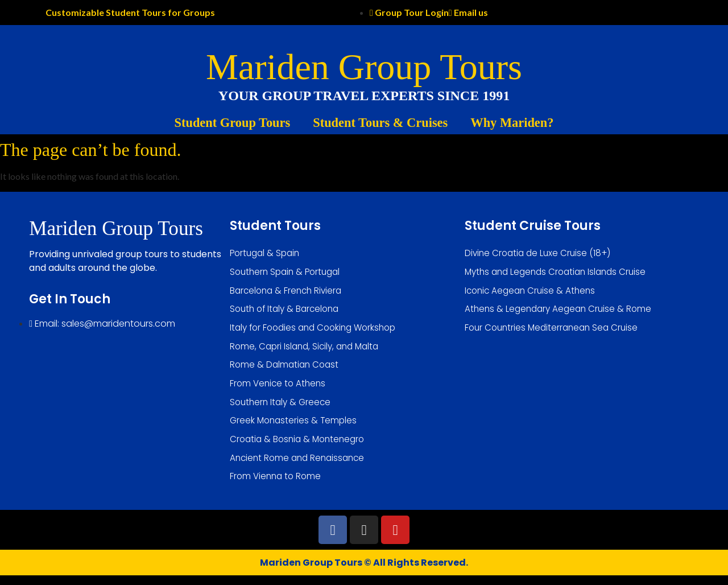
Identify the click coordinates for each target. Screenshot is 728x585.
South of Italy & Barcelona (288, 312)
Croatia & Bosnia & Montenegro (300, 447)
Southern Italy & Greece (282, 408)
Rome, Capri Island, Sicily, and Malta (308, 350)
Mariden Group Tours (364, 67)
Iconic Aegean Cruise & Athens (533, 292)
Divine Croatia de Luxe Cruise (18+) (540, 254)
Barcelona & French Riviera (288, 292)
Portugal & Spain (267, 254)
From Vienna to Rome (277, 486)
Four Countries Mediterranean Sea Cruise (555, 331)
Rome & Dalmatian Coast (286, 370)
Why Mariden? (512, 123)
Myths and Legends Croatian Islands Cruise (560, 273)
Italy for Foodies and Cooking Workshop (318, 331)
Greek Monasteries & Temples (295, 428)
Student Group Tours (233, 123)
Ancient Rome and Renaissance (300, 466)
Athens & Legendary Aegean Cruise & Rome (561, 312)
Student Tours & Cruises (380, 123)
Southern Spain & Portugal (288, 273)
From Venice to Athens (280, 389)
